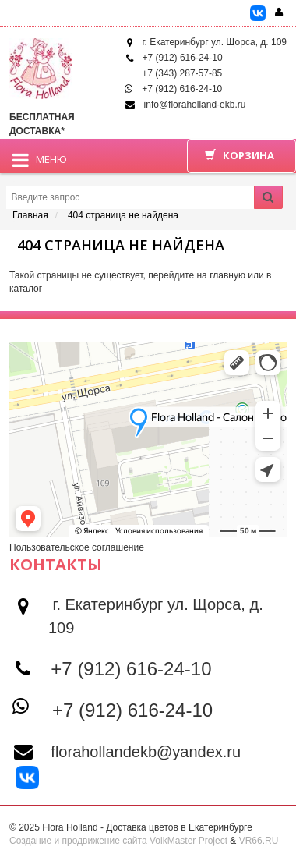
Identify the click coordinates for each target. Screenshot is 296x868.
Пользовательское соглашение (77, 547)
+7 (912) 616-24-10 (183, 58)
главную (227, 275)
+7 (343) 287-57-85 (182, 73)
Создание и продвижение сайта (78, 841)
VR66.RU (259, 841)
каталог (26, 289)
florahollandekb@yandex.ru (146, 752)
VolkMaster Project (189, 841)
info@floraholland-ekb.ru (195, 105)
